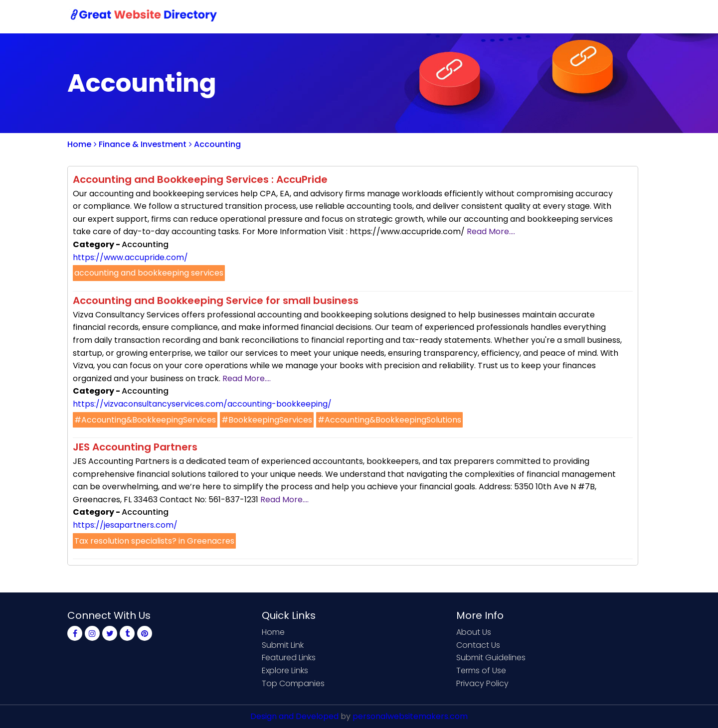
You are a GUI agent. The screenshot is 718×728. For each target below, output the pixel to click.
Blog (635, 16)
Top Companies (293, 683)
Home (402, 16)
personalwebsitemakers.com (410, 716)
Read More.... (491, 231)
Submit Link (450, 16)
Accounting (215, 144)
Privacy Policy (482, 683)
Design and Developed (294, 716)
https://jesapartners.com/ (125, 525)
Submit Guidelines (491, 657)
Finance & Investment (140, 144)
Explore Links (285, 670)
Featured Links (289, 657)
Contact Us (509, 16)
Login (601, 16)
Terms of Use (481, 670)
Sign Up (561, 16)
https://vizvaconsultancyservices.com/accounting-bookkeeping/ (202, 404)
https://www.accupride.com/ (130, 257)
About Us (474, 632)
